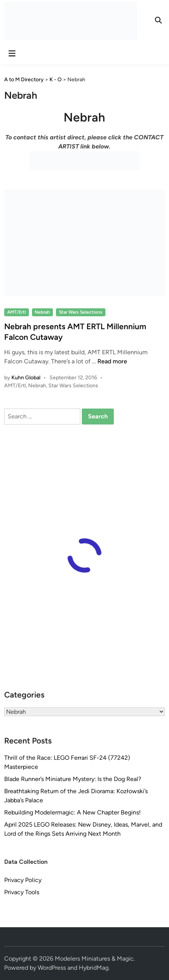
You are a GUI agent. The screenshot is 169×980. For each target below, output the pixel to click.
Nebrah (42, 312)
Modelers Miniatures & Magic (94, 959)
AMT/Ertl (17, 312)
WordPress (52, 968)
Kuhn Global (26, 378)
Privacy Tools (22, 892)
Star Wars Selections (81, 312)
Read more (112, 361)
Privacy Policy (23, 880)
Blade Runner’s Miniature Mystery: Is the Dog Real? (73, 779)
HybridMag (94, 968)
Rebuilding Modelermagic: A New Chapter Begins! (73, 812)
